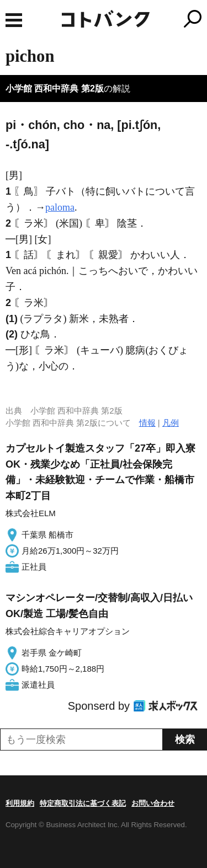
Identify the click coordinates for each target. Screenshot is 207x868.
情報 (147, 423)
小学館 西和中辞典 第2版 (55, 89)
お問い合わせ (153, 803)
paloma (60, 207)
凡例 (171, 423)
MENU (14, 20)
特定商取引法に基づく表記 (83, 803)
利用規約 (20, 803)
